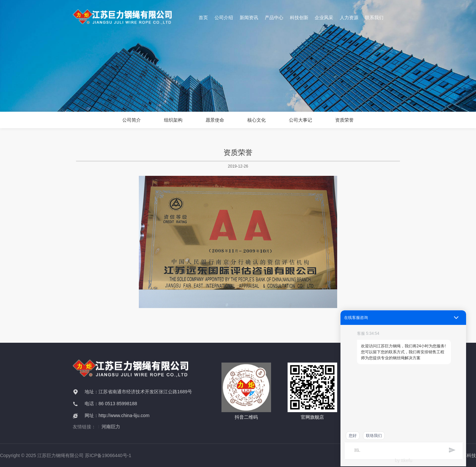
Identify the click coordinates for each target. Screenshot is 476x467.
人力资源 (349, 18)
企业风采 (324, 18)
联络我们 (374, 436)
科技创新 (299, 18)
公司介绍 (224, 18)
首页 (203, 18)
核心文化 (257, 120)
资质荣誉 (344, 120)
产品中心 (274, 18)
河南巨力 (111, 427)
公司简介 (132, 120)
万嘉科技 (467, 455)
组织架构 (173, 120)
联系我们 (374, 18)
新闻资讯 (249, 18)
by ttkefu (404, 460)
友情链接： (84, 427)
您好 (353, 436)
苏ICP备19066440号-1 (108, 455)
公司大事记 (300, 120)
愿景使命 (215, 120)
